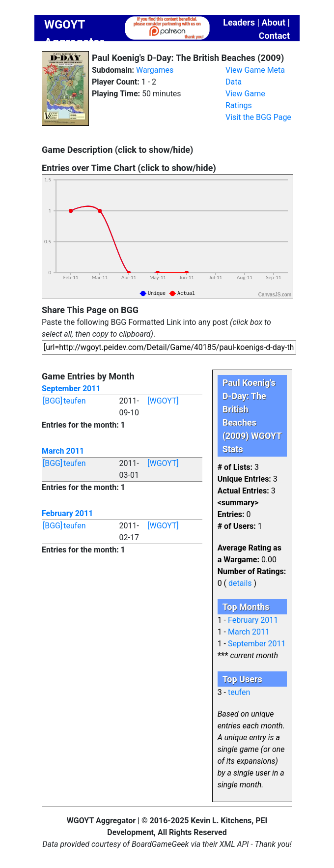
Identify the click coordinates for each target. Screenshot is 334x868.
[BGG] (53, 401)
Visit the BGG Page (258, 117)
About (273, 22)
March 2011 (63, 451)
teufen (74, 401)
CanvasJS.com (275, 295)
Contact (274, 36)
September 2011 (71, 389)
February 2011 (67, 513)
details (240, 583)
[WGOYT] (163, 401)
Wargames (155, 70)
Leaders (239, 22)
